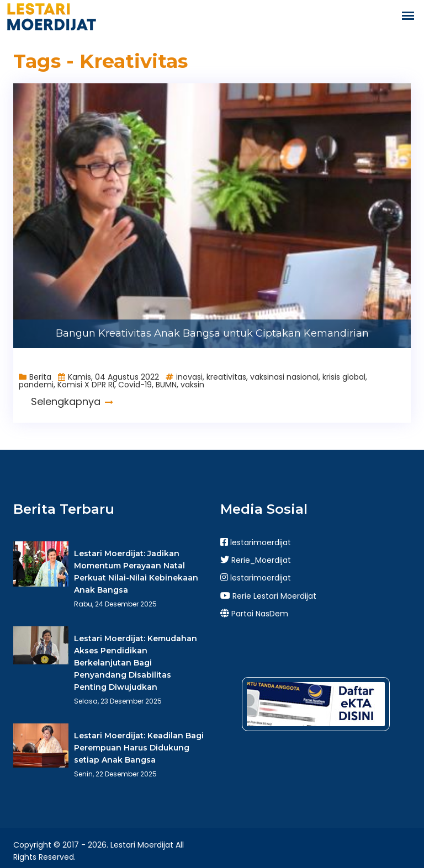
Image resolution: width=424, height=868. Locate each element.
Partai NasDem (254, 614)
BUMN (166, 385)
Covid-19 (135, 385)
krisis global (344, 377)
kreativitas (226, 377)
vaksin (192, 385)
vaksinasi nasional (284, 377)
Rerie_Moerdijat (256, 560)
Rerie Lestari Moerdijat (268, 596)
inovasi (189, 377)
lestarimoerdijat (256, 542)
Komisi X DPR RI (86, 385)
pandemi (36, 385)
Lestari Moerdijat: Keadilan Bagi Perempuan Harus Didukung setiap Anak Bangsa (139, 748)
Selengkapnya (72, 401)
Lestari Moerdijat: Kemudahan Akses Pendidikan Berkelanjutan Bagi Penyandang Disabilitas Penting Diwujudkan (136, 663)
